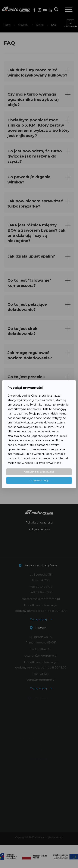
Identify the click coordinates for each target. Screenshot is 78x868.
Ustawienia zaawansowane (39, 472)
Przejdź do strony (39, 480)
